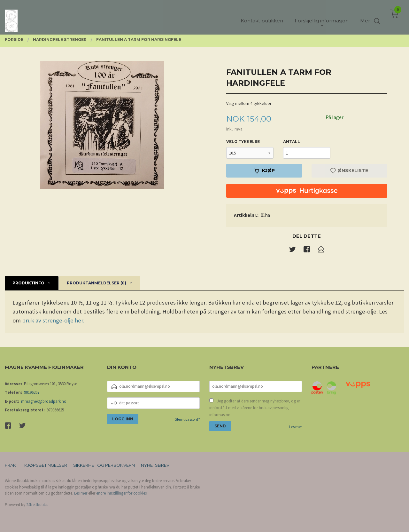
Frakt (12, 465)
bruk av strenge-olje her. (53, 320)
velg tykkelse (243, 142)
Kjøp (264, 171)
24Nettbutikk (37, 505)
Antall (292, 142)
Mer (365, 16)
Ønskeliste (349, 171)
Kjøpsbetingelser (46, 465)
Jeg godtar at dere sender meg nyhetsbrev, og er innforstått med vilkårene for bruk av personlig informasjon (255, 408)
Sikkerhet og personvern (104, 465)
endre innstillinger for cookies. (122, 493)
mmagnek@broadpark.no (44, 401)
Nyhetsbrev (155, 465)
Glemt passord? (187, 419)
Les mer (296, 427)
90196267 (32, 392)
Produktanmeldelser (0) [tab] (96, 283)
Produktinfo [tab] (28, 283)
